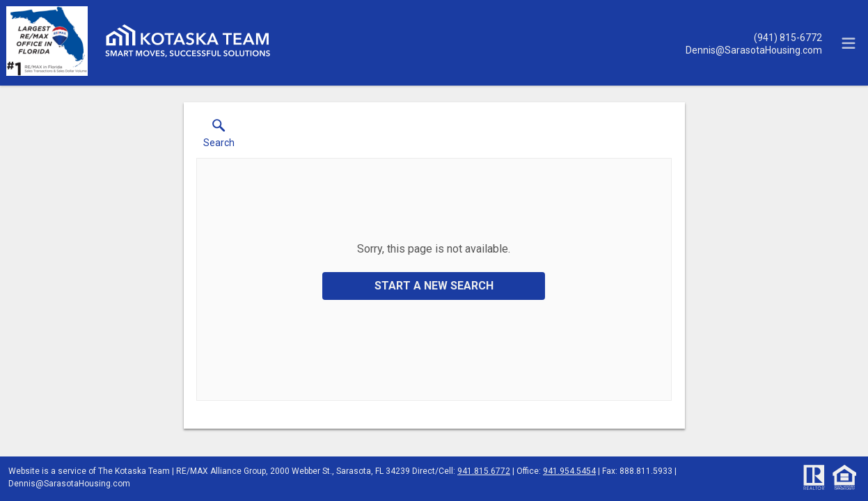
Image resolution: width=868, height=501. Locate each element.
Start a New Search (434, 286)
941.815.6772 (484, 471)
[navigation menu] (849, 43)
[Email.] (754, 49)
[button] (219, 136)
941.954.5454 (569, 471)
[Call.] (754, 37)
